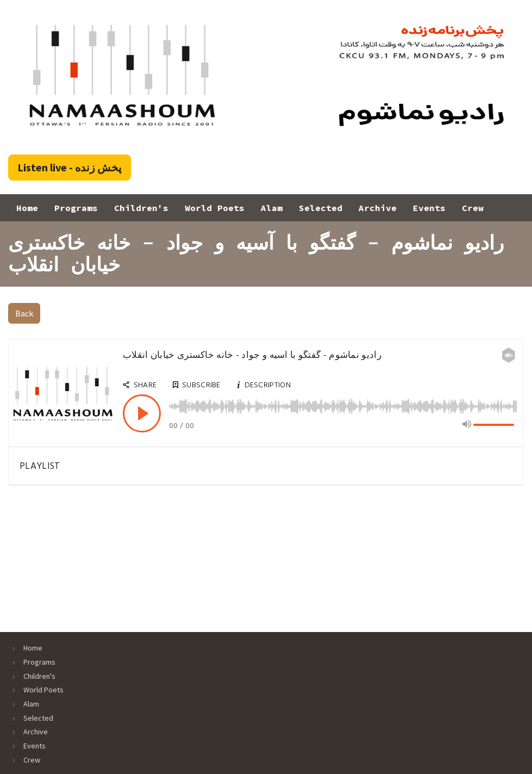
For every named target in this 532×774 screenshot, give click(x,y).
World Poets (215, 208)
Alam (272, 208)
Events (429, 208)
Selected (321, 208)
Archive (378, 208)
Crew (473, 208)
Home (27, 208)
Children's (141, 208)
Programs (76, 208)
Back (24, 313)
